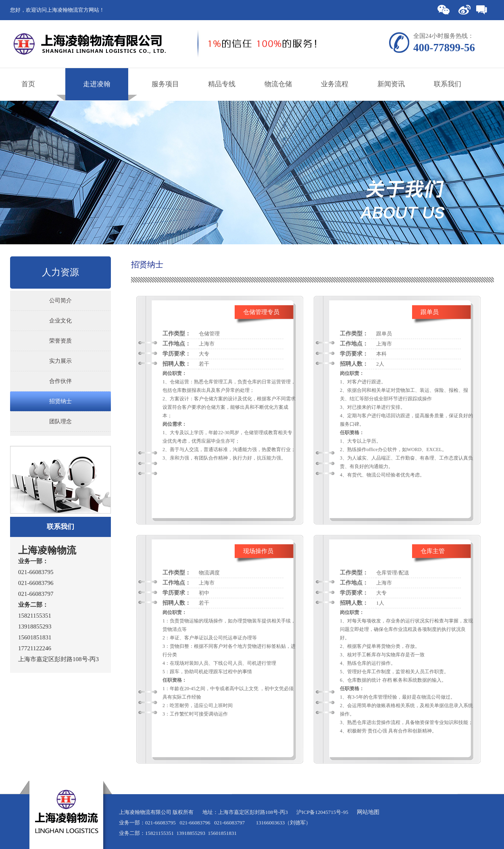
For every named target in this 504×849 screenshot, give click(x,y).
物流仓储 (278, 84)
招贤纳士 (60, 401)
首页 (28, 84)
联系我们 (448, 84)
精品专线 (222, 84)
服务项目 (165, 84)
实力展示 (60, 361)
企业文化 (60, 321)
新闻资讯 (391, 84)
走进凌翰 (97, 84)
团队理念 (60, 421)
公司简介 (60, 301)
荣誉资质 (60, 341)
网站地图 (368, 812)
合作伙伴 (60, 381)
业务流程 (335, 84)
